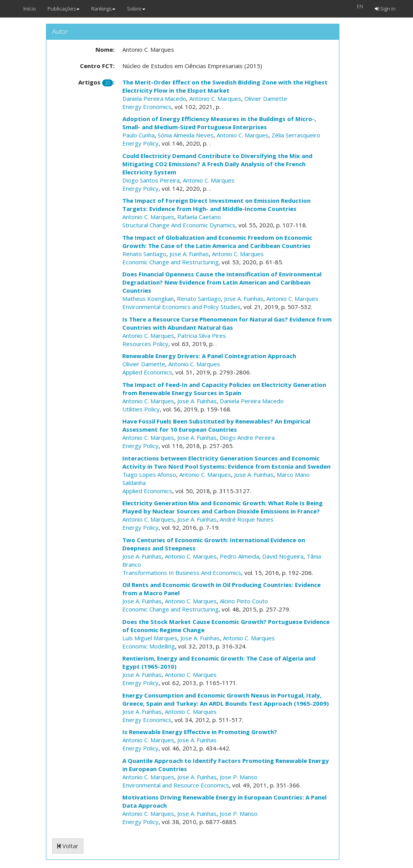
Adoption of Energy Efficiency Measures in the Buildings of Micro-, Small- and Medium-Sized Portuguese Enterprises (219, 123)
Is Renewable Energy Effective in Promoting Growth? (200, 732)
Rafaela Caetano (199, 217)
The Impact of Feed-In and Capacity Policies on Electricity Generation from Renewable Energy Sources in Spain (224, 389)
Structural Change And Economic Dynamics (179, 225)
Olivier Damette (266, 98)
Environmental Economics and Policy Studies (181, 307)
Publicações (64, 9)
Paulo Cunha (139, 135)
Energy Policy (140, 143)
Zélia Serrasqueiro (296, 135)
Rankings (103, 9)
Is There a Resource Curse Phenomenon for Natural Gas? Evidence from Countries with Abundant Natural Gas (227, 323)
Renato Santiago (144, 254)
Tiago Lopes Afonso (149, 474)
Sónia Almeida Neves (186, 135)
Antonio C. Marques (215, 98)
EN (360, 6)
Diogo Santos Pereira (151, 180)
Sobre (136, 9)
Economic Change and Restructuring (170, 262)
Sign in (385, 9)
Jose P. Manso (239, 777)
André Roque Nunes (247, 519)
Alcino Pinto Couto (244, 601)
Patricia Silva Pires (202, 336)
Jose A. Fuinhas (189, 254)
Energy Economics (147, 107)
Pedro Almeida (239, 556)
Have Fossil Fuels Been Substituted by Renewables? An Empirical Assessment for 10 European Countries (216, 425)
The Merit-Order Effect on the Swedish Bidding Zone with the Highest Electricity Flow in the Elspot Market (225, 86)
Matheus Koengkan (148, 299)
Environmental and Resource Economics (176, 785)
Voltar (68, 846)
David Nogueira (283, 556)
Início (30, 9)
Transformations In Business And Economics (182, 573)
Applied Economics (147, 372)
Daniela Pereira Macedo (154, 98)
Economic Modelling (149, 646)
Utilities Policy (141, 409)
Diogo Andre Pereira (247, 438)
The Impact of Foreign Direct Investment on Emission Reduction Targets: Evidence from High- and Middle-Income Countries (216, 205)
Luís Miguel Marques (150, 638)
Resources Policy (145, 344)
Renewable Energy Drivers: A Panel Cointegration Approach (209, 356)
